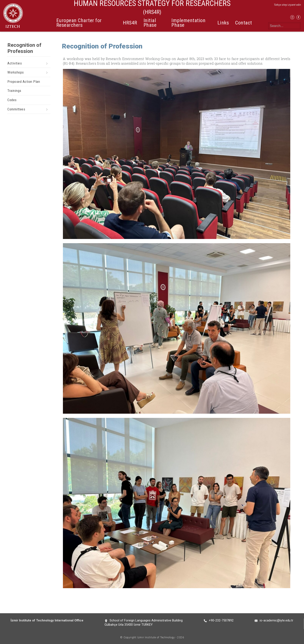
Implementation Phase (188, 23)
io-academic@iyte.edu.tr (276, 620)
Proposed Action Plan (24, 82)
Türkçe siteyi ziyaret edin (287, 5)
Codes (12, 100)
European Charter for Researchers (79, 23)
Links (223, 23)
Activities (15, 63)
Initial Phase (150, 23)
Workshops (16, 72)
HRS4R (130, 23)
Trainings (14, 91)
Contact (244, 23)
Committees (16, 109)
